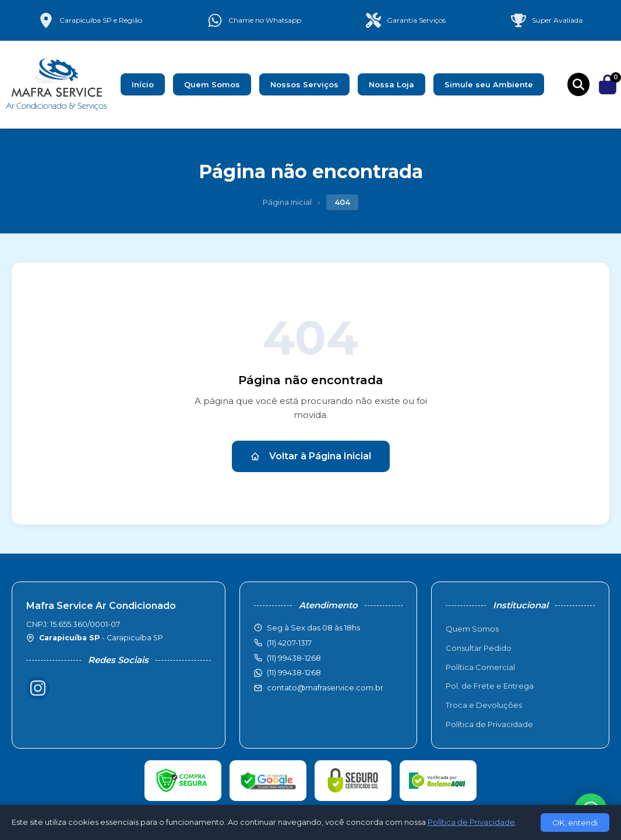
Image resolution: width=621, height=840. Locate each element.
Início (143, 84)
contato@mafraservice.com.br (325, 687)
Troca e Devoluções (484, 705)
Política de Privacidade (489, 724)
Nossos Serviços (304, 84)
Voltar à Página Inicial (311, 456)
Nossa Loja (391, 84)
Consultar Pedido (479, 648)
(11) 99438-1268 (294, 672)
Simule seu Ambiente (489, 84)
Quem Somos (212, 84)
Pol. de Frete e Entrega (490, 686)
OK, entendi (575, 823)
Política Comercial (480, 667)
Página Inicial (287, 202)
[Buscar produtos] (578, 84)
